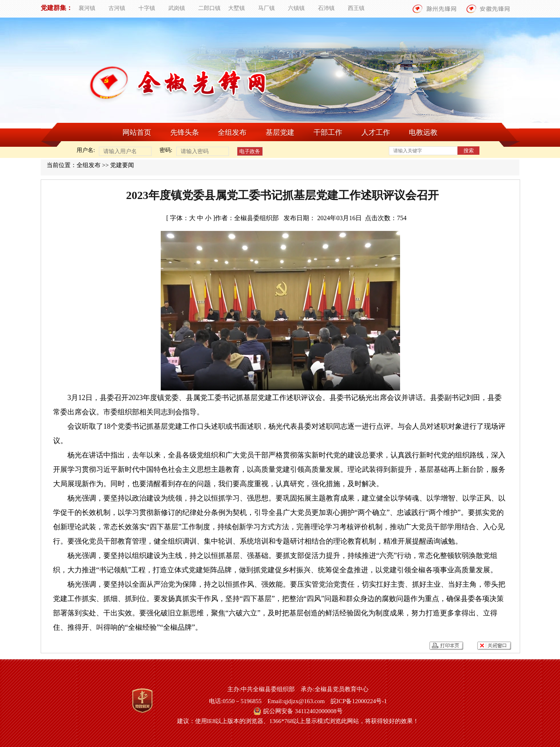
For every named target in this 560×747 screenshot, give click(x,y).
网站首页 (137, 132)
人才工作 (376, 132)
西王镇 (356, 8)
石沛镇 (326, 8)
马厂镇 (266, 8)
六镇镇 (296, 8)
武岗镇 (177, 8)
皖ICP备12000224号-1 (359, 701)
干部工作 (328, 132)
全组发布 (232, 132)
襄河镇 (87, 8)
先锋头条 (185, 132)
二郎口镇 (209, 8)
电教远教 (423, 132)
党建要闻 (122, 165)
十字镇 (147, 8)
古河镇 (117, 8)
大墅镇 (237, 8)
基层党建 (280, 132)
